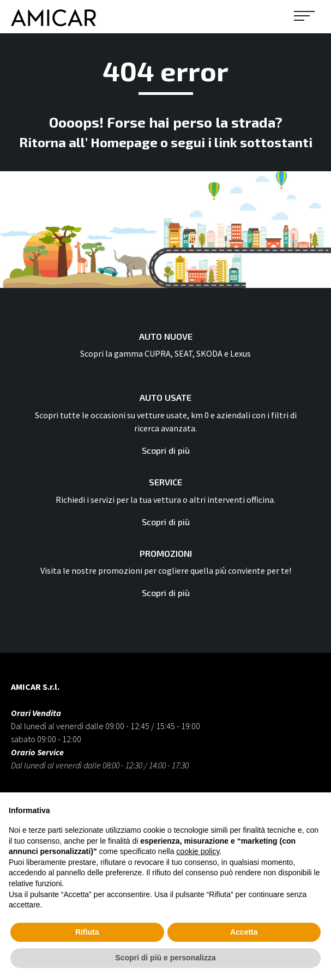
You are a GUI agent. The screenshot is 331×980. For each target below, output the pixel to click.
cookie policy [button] (198, 851)
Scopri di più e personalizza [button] (165, 958)
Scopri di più (166, 450)
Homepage (124, 142)
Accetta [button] (244, 932)
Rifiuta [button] (87, 932)
